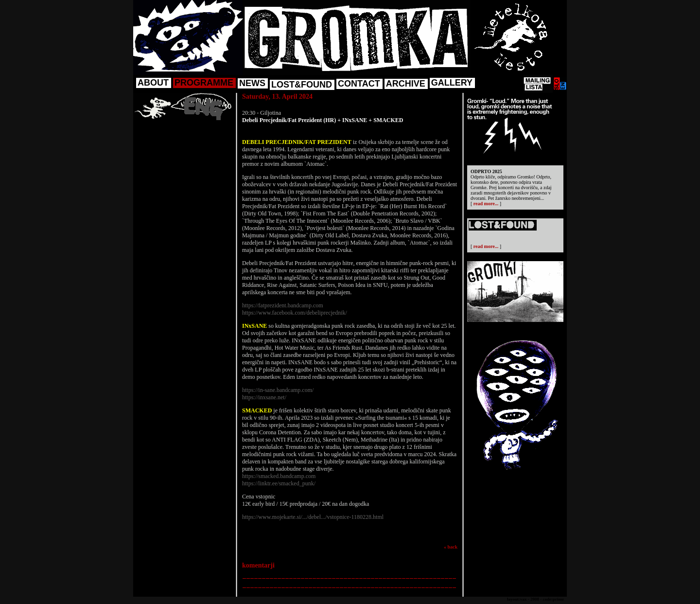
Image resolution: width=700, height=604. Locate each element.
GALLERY (452, 83)
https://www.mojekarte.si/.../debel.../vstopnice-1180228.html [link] (313, 517)
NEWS (252, 83)
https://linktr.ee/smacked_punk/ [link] (279, 483)
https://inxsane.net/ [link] (264, 397)
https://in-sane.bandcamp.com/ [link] (278, 390)
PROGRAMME (204, 83)
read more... (486, 204)
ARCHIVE (406, 84)
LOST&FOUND (302, 85)
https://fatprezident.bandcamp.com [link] (283, 305)
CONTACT (359, 84)
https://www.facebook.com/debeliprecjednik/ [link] (295, 313)
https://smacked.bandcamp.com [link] (279, 476)
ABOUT (153, 83)
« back (451, 547)
